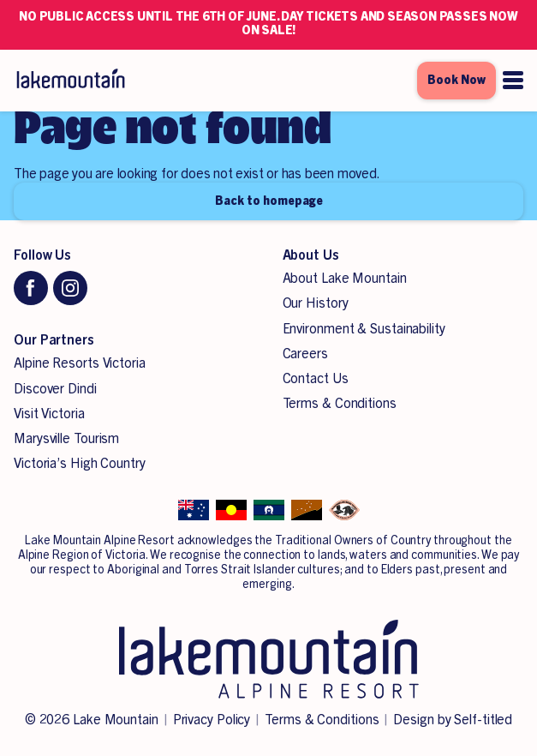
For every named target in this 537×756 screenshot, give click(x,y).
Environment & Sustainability (364, 329)
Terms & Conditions (340, 404)
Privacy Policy (212, 720)
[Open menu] (513, 80)
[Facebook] (31, 288)
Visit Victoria (49, 414)
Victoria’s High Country (80, 464)
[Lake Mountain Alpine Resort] (70, 81)
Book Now (456, 81)
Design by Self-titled (453, 720)
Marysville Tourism (66, 439)
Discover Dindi (55, 389)
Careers (305, 354)
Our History (316, 303)
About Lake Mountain (345, 279)
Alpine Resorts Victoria (80, 363)
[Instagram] (70, 288)
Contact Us (316, 379)
